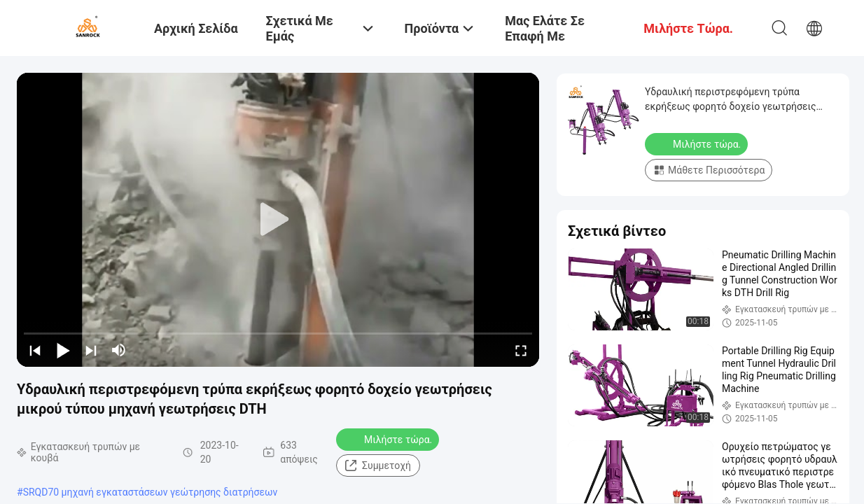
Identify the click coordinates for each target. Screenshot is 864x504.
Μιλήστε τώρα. (389, 439)
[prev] (35, 350)
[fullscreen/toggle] (521, 350)
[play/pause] (63, 350)
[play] (278, 220)
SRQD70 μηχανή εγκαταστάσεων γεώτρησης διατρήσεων (151, 492)
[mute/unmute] (119, 350)
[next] (91, 350)
